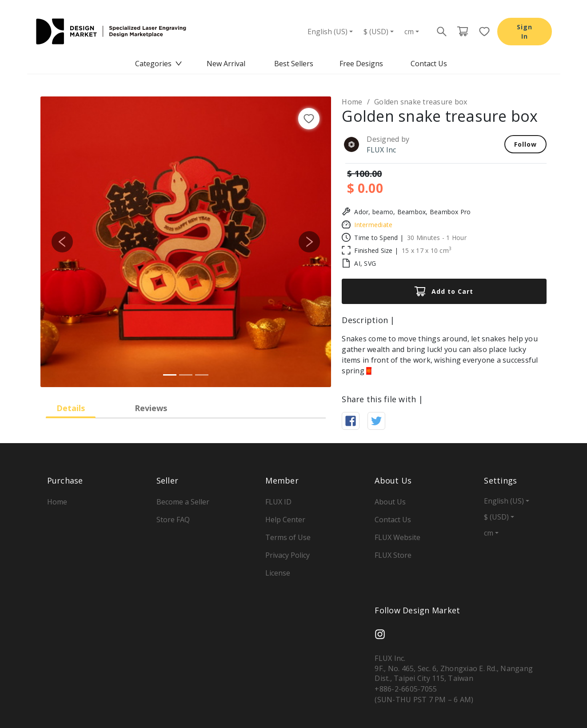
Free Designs (361, 64)
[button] (62, 242)
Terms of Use (288, 537)
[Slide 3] (202, 375)
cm (409, 32)
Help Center (285, 520)
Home (352, 102)
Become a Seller (183, 502)
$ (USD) (376, 32)
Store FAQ (173, 520)
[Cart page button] (463, 32)
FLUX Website (397, 537)
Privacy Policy (288, 555)
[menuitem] (159, 64)
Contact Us (429, 64)
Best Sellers (294, 64)
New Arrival (226, 64)
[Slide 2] (186, 375)
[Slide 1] (170, 375)
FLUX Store (393, 555)
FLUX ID (278, 502)
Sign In (525, 32)
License (278, 573)
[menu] (294, 64)
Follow (525, 144)
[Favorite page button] (482, 32)
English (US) (327, 32)
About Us (390, 502)
